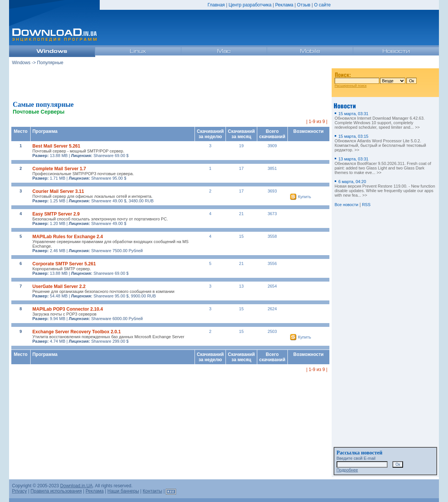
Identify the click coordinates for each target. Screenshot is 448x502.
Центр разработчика (250, 5)
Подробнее (347, 470)
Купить (305, 197)
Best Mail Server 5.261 (56, 146)
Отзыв (304, 5)
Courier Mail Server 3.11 (58, 191)
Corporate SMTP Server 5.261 (64, 264)
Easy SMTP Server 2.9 (56, 214)
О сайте (322, 5)
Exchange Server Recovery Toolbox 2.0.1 (77, 332)
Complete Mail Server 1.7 (59, 169)
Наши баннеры (123, 491)
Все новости (347, 205)
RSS (366, 205)
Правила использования (56, 491)
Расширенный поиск (351, 86)
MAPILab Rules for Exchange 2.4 (68, 237)
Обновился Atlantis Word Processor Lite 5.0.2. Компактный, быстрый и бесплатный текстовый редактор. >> (380, 143)
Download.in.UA (76, 486)
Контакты (153, 491)
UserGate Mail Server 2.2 (59, 286)
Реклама (284, 5)
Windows (21, 63)
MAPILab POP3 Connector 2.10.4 (68, 309)
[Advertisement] (170, 83)
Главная (216, 5)
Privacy (19, 491)
